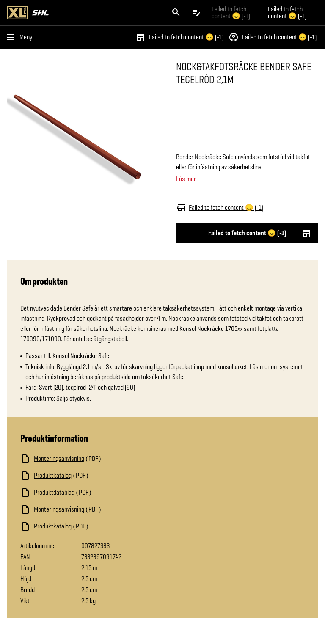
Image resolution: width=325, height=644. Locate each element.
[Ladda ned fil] (105, 459)
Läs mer (186, 179)
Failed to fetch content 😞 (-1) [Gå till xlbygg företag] (231, 12)
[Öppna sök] (176, 13)
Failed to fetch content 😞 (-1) (179, 37)
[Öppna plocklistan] (196, 13)
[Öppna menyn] (21, 37)
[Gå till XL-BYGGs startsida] (83, 13)
